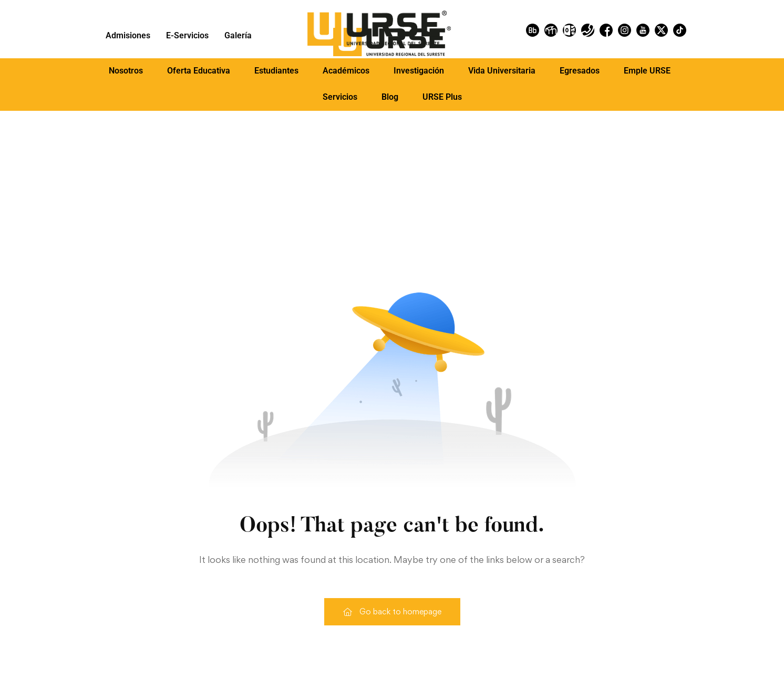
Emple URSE (647, 71)
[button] (126, 71)
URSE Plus (442, 97)
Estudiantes (276, 71)
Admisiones (128, 35)
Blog (390, 97)
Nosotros (126, 71)
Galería (238, 35)
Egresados (580, 71)
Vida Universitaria (502, 71)
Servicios (340, 97)
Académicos (346, 71)
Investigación (419, 71)
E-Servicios (187, 35)
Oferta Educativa (199, 71)
